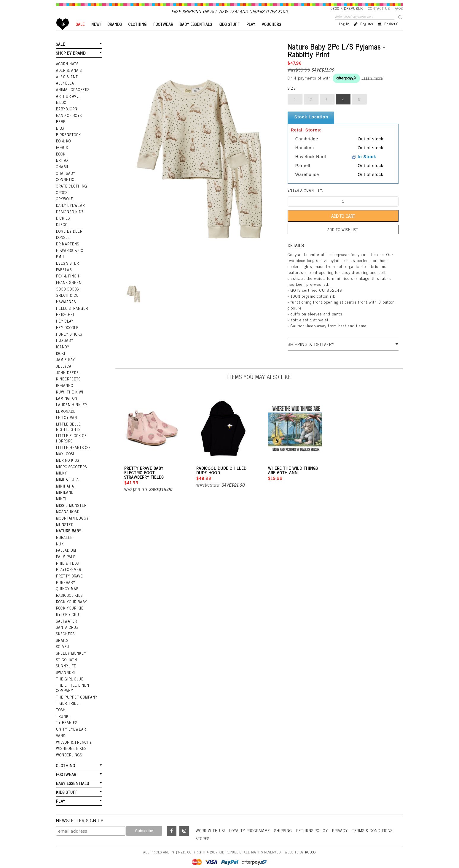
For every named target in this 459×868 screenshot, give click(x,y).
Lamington (67, 399)
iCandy (63, 349)
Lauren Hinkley (71, 406)
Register (367, 34)
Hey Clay (64, 324)
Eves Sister (67, 268)
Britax (62, 167)
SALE (80, 34)
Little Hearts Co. (73, 448)
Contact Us (379, 8)
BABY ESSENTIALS (196, 34)
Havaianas (66, 305)
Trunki (63, 710)
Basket (391, 34)
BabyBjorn (67, 117)
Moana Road (68, 510)
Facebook (172, 823)
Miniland (65, 491)
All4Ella (65, 92)
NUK (60, 542)
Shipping (286, 822)
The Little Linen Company (72, 682)
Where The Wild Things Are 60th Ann (293, 480)
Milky (62, 472)
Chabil (62, 174)
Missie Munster (71, 504)
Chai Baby (66, 180)
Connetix (65, 186)
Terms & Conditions (378, 822)
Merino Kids (67, 460)
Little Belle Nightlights (68, 427)
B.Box (61, 111)
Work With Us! (211, 822)
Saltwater (66, 617)
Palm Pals (66, 554)
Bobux (62, 155)
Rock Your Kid (70, 604)
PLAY (251, 34)
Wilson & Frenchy (74, 735)
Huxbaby (64, 343)
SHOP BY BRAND (71, 63)
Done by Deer (69, 237)
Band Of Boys (69, 123)
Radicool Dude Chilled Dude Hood (221, 480)
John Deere (67, 375)
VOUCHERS (271, 34)
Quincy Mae (67, 585)
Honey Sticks (69, 337)
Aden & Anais (69, 80)
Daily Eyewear (70, 211)
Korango (64, 387)
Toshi (61, 703)
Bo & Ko (63, 149)
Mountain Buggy (72, 516)
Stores (203, 830)
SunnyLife (66, 661)
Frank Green (68, 287)
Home (63, 34)
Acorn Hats (67, 73)
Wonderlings (69, 747)
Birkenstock (68, 142)
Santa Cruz (67, 623)
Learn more (372, 87)
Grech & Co (67, 299)
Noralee (64, 535)
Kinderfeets (68, 381)
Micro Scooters (71, 466)
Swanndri (65, 667)
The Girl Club (69, 673)
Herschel (65, 318)
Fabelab (64, 274)
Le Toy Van (66, 418)
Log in (344, 34)
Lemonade (66, 412)
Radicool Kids (69, 592)
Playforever (68, 566)
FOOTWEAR (163, 34)
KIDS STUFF (229, 34)
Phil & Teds (67, 560)
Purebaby (66, 579)
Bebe (60, 130)
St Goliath (66, 654)
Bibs (60, 136)
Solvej (62, 642)
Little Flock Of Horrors (71, 438)
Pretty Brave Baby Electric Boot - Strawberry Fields (144, 482)
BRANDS (115, 34)
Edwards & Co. (70, 255)
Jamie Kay (65, 362)
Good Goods (67, 293)
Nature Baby (68, 529)
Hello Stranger (72, 312)
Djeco (61, 230)
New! (96, 34)
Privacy (344, 822)
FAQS (399, 8)
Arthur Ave (67, 105)
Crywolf (64, 205)
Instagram (184, 823)
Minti (61, 498)
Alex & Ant (67, 86)
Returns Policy (316, 822)
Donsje (63, 243)
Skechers (65, 629)
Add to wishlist (343, 239)
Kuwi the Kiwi (69, 393)
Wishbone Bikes (71, 741)
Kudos (310, 843)
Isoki (61, 356)
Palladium (66, 548)
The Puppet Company (76, 691)
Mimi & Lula (67, 479)
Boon (61, 161)
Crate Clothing (71, 193)
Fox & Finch (67, 280)
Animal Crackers (72, 99)
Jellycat (64, 368)
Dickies (63, 224)
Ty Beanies (66, 716)
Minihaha (65, 485)
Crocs (62, 199)
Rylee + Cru (67, 610)
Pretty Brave (69, 573)
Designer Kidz (70, 218)
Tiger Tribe (67, 697)
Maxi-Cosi (65, 454)
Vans (60, 729)
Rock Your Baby (71, 598)
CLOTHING (138, 34)
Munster (65, 523)
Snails (62, 636)
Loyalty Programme (252, 822)
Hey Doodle (67, 331)
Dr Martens (67, 249)
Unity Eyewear (70, 722)
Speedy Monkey (71, 648)
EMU (60, 261)
